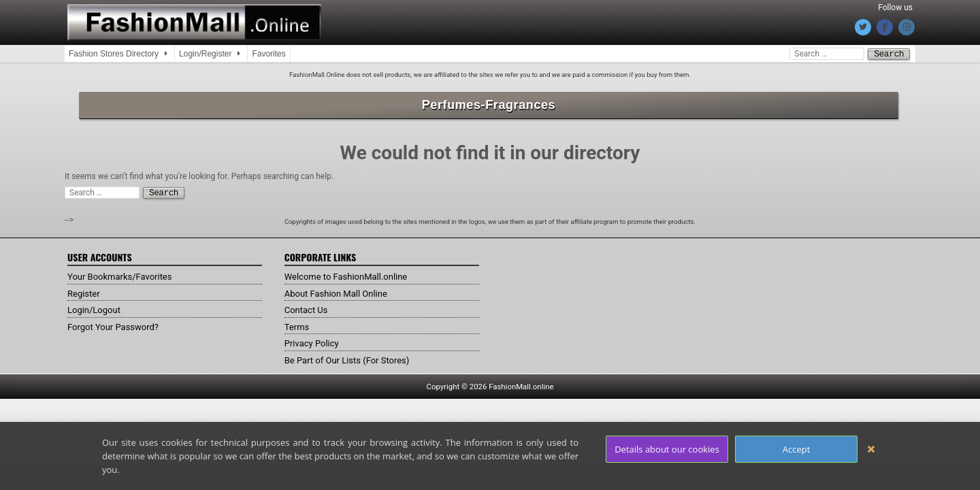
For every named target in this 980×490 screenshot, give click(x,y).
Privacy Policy (314, 342)
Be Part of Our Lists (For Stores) (352, 359)
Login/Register (205, 54)
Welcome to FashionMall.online (351, 275)
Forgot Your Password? (116, 325)
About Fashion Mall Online (340, 292)
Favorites (268, 54)
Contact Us (308, 308)
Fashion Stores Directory (114, 54)
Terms (298, 325)
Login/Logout (96, 308)
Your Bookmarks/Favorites (124, 275)
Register (85, 292)
